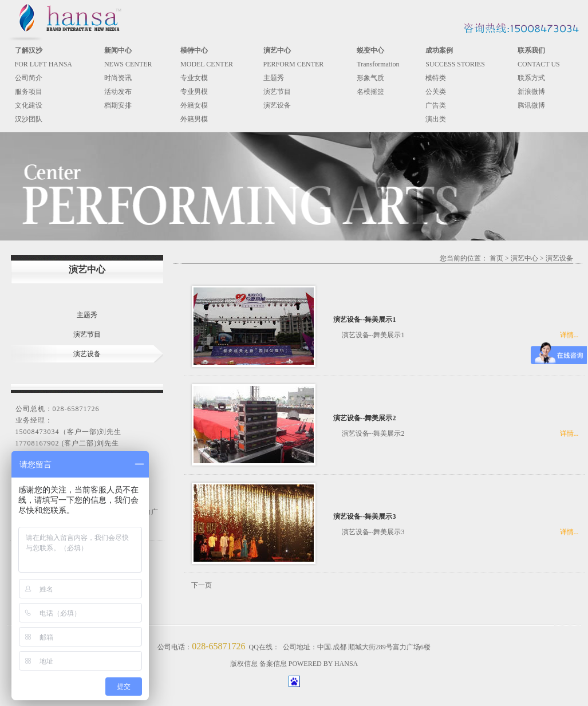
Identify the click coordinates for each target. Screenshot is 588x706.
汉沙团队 (29, 119)
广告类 (436, 105)
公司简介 (29, 78)
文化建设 (29, 105)
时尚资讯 (118, 78)
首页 (496, 258)
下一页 (202, 585)
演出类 (436, 119)
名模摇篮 (370, 92)
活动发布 (118, 92)
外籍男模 (194, 119)
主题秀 (274, 78)
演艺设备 (277, 105)
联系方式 (531, 78)
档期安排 (118, 105)
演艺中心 (524, 258)
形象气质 (370, 78)
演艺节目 (277, 92)
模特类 (436, 78)
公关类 (436, 92)
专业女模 (194, 78)
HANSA (346, 664)
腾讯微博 (531, 105)
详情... (569, 335)
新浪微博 (531, 92)
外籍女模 (194, 105)
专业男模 (194, 92)
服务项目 (29, 92)
